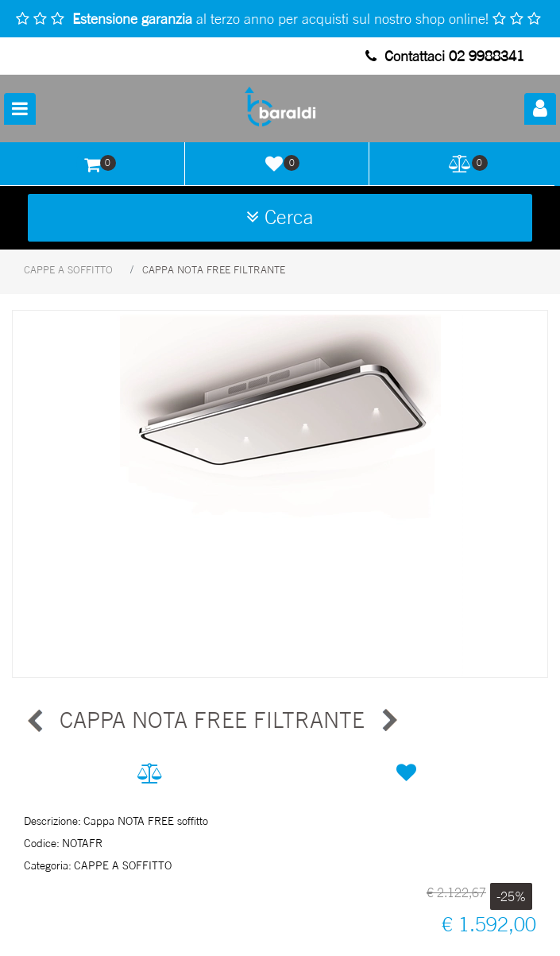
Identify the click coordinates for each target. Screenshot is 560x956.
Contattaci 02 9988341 (445, 56)
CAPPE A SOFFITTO (68, 269)
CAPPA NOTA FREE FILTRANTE (214, 269)
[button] (280, 494)
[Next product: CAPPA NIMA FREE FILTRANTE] (388, 721)
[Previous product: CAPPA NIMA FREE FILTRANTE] (36, 721)
